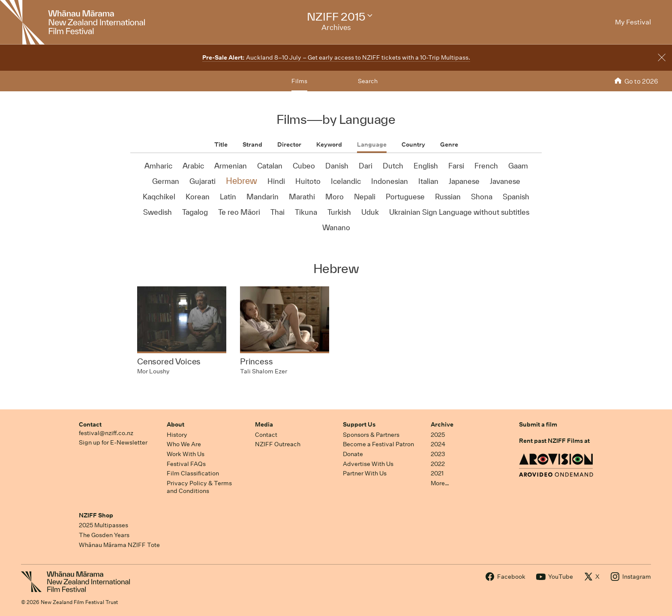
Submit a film (538, 424)
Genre (449, 144)
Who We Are (184, 444)
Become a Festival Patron (378, 444)
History (177, 435)
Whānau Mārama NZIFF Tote (119, 545)
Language (372, 144)
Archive (442, 424)
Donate (353, 454)
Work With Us (186, 454)
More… (440, 483)
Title (221, 144)
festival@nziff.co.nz (106, 433)
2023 (438, 454)
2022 (438, 464)
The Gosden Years (104, 535)
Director (289, 144)
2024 (438, 444)
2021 (437, 473)
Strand (252, 144)
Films (299, 81)
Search (368, 81)
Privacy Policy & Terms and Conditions (199, 487)
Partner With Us (365, 473)
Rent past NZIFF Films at (554, 441)
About (175, 424)
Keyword (329, 144)
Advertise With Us (368, 464)
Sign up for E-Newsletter (113, 442)
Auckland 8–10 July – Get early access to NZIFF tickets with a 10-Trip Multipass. (336, 57)
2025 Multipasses (103, 525)
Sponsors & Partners (371, 435)
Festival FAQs (186, 464)
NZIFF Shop (96, 515)
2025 (438, 435)
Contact (90, 424)
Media (264, 424)
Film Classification (193, 473)
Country (413, 144)
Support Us (359, 424)
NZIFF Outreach (278, 444)
